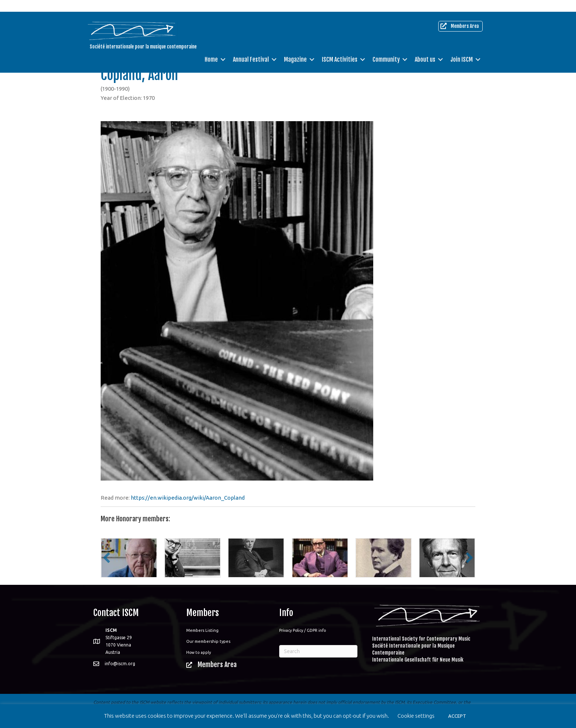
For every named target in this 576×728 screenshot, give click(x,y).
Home (211, 48)
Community (386, 48)
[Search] (318, 651)
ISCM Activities (340, 48)
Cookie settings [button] (416, 716)
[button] (107, 558)
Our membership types (208, 641)
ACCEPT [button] (457, 716)
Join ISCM (462, 48)
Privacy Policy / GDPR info (303, 630)
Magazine (295, 48)
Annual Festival (251, 48)
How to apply (199, 652)
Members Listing (202, 630)
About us (425, 48)
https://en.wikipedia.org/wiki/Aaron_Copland (188, 498)
